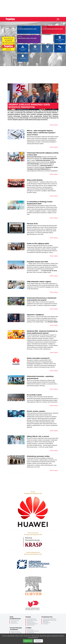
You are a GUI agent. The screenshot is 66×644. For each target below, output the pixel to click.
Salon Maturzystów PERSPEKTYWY (49, 619)
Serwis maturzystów (15, 621)
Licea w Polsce (14, 622)
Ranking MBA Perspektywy (32, 620)
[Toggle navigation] (58, 19)
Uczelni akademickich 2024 (29, 28)
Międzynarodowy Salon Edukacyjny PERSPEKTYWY (50, 621)
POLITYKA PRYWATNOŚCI (33, 638)
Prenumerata (45, 624)
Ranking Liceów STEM (31, 623)
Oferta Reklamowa (46, 623)
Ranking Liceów (30, 621)
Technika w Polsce (14, 623)
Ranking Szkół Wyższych (32, 619)
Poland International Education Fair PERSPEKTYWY (33, 632)
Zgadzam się (28, 641)
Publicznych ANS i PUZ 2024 (29, 37)
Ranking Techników (31, 625)
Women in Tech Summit (16, 632)
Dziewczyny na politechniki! (16, 633)
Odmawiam (38, 641)
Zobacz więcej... (54, 125)
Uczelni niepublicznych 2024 (54, 28)
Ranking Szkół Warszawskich (32, 624)
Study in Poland (30, 630)
